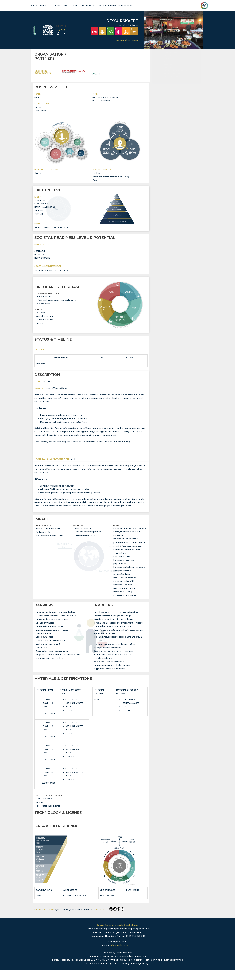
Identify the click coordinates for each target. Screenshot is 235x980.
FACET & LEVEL (169, 76)
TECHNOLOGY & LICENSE (173, 104)
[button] (197, 61)
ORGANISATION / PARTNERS (174, 70)
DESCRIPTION (169, 88)
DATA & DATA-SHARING (172, 107)
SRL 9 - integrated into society (51, 273)
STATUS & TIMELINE (171, 85)
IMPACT (167, 91)
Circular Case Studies (45, 915)
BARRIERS (168, 95)
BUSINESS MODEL (170, 73)
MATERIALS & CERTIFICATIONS (175, 101)
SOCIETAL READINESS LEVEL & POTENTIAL (180, 79)
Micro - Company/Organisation (51, 229)
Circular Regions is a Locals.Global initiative (117, 935)
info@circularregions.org (122, 955)
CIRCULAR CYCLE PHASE (173, 82)
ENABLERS (168, 98)
